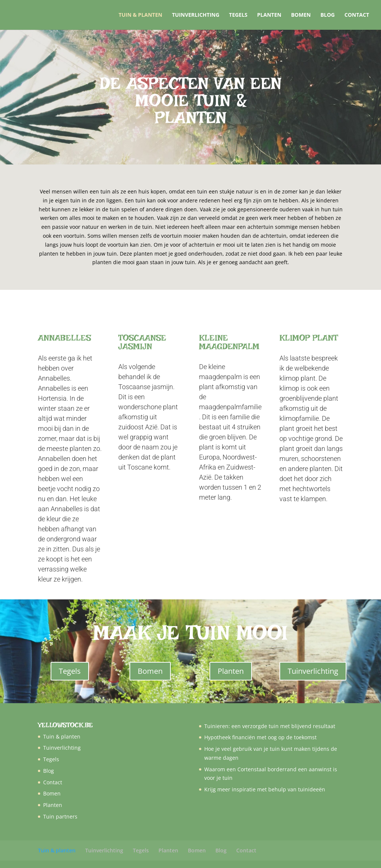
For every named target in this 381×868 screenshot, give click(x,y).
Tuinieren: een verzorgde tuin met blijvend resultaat (270, 726)
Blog (328, 15)
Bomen (301, 15)
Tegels (238, 15)
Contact (357, 15)
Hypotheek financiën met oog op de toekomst (260, 737)
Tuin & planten (141, 15)
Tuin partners (60, 816)
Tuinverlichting (196, 15)
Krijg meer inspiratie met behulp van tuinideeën (265, 789)
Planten (269, 15)
